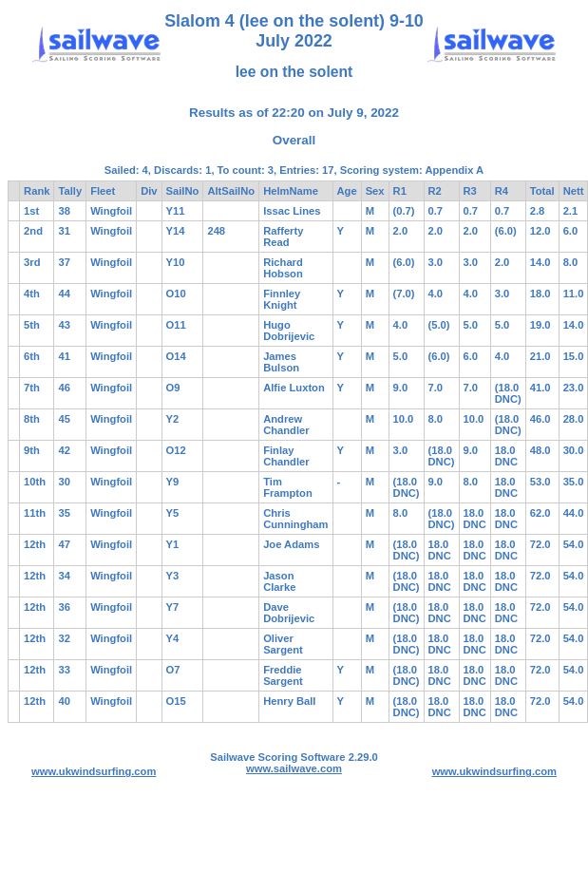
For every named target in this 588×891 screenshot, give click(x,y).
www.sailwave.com (294, 768)
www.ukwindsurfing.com (94, 771)
